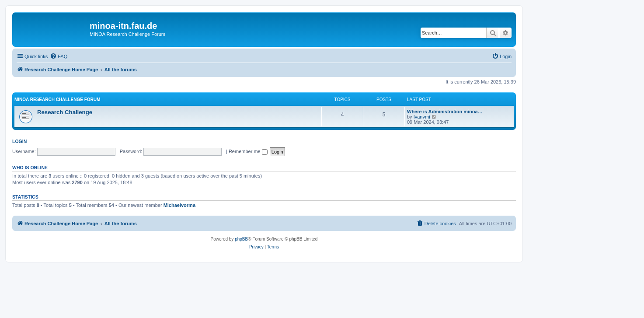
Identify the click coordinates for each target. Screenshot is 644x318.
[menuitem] (59, 56)
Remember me (248, 151)
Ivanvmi (422, 117)
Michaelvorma (179, 205)
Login (19, 141)
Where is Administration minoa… (445, 112)
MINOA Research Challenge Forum (57, 100)
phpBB (241, 239)
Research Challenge (65, 112)
